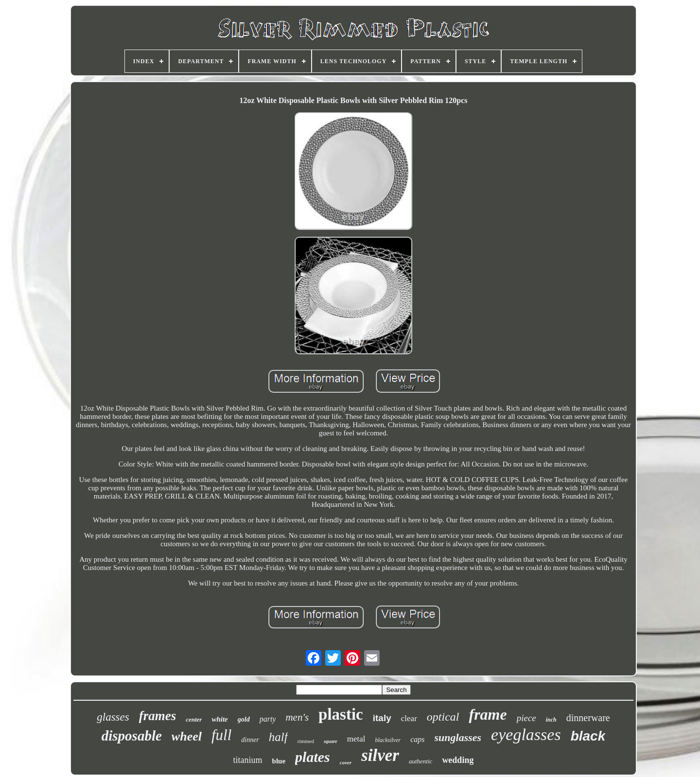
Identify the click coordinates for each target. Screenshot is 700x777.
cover (346, 762)
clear (409, 718)
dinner (250, 740)
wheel (187, 736)
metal (356, 739)
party (268, 719)
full (221, 735)
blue (279, 761)
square (331, 741)
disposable (132, 736)
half (278, 737)
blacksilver (388, 740)
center (194, 719)
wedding (458, 760)
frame (488, 714)
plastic (341, 714)
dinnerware (588, 718)
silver (380, 755)
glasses (113, 717)
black (588, 736)
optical (443, 717)
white (219, 719)
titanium (248, 760)
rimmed (306, 741)
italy (382, 718)
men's (297, 717)
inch (551, 720)
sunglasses (458, 737)
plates (313, 757)
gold (244, 719)
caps (417, 739)
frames (158, 716)
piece (526, 718)
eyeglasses (526, 734)
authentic (420, 761)
